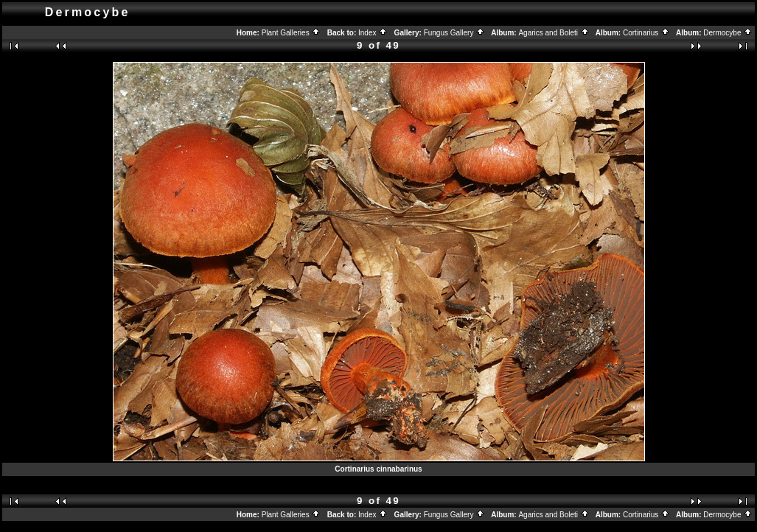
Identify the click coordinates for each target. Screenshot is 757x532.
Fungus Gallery (455, 33)
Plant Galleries (292, 33)
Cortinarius (646, 33)
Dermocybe (728, 33)
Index (373, 33)
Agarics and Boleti (554, 33)
